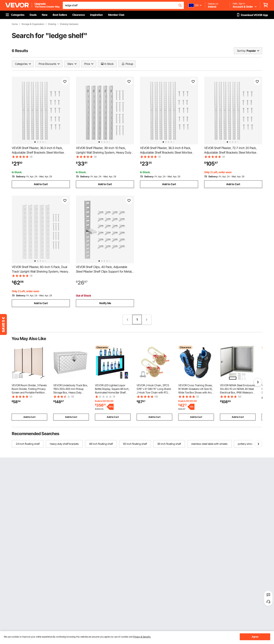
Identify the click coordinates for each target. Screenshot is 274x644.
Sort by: (241, 51)
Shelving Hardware (69, 24)
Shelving (52, 24)
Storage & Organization (33, 24)
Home (15, 24)
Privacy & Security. (142, 637)
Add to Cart (41, 184)
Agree (255, 637)
